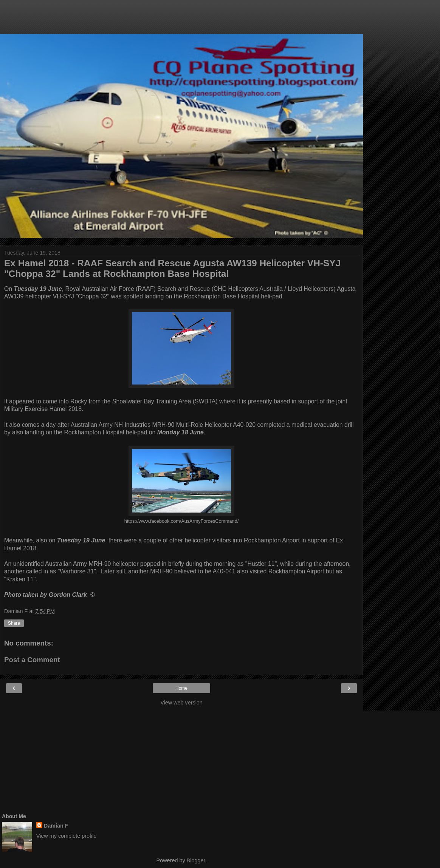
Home (181, 688)
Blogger (196, 860)
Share (14, 623)
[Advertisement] (181, 21)
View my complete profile (67, 836)
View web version (181, 703)
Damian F (56, 826)
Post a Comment (32, 660)
